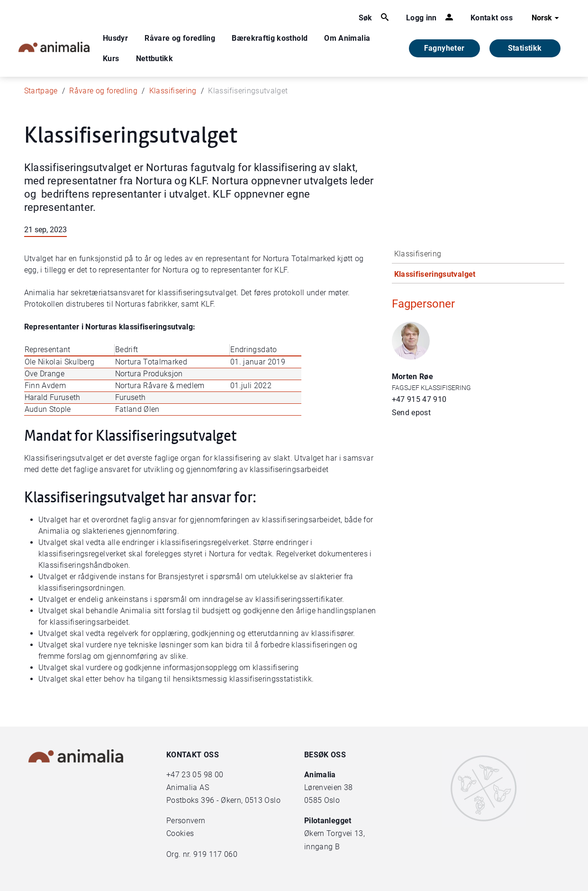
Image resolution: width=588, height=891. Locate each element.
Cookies (180, 833)
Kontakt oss (492, 18)
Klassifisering (173, 91)
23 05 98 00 (202, 775)
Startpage (41, 91)
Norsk (547, 18)
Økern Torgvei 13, (335, 833)
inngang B (322, 847)
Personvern (186, 821)
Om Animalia (347, 38)
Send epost (412, 413)
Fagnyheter (444, 48)
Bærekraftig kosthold (270, 38)
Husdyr (115, 38)
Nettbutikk (155, 59)
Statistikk (525, 48)
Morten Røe (413, 377)
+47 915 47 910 (419, 399)
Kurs (111, 59)
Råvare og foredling (180, 38)
